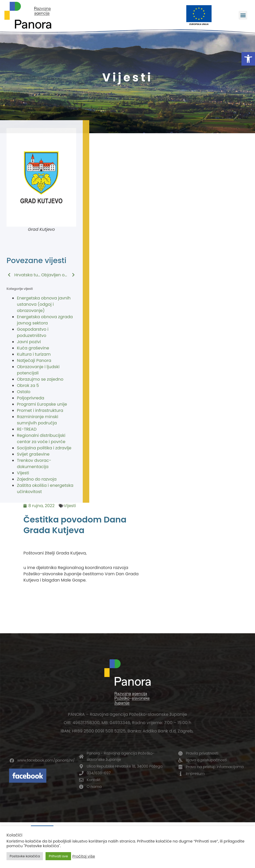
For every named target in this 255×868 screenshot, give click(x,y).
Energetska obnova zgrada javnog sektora (45, 320)
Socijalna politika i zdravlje (44, 448)
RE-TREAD (27, 429)
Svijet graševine (33, 454)
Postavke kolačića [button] (25, 856)
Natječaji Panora (34, 360)
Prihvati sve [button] (58, 856)
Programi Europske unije (42, 404)
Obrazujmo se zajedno (40, 379)
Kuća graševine (33, 348)
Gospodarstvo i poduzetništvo (33, 332)
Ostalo (24, 392)
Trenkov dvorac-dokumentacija (34, 464)
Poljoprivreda (31, 398)
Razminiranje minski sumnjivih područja (38, 420)
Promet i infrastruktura (40, 410)
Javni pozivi (29, 342)
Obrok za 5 (28, 385)
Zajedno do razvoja (37, 479)
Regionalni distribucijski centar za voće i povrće (41, 439)
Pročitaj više (84, 856)
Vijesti (23, 473)
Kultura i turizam (34, 354)
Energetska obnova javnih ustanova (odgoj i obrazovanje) (44, 304)
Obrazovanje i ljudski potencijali (38, 370)
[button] (248, 59)
